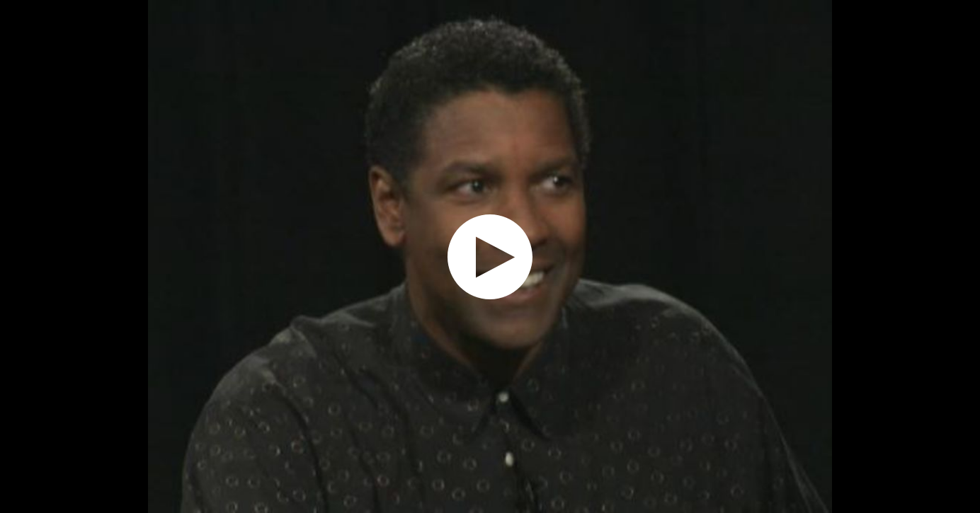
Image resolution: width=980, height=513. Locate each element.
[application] (490, 256)
